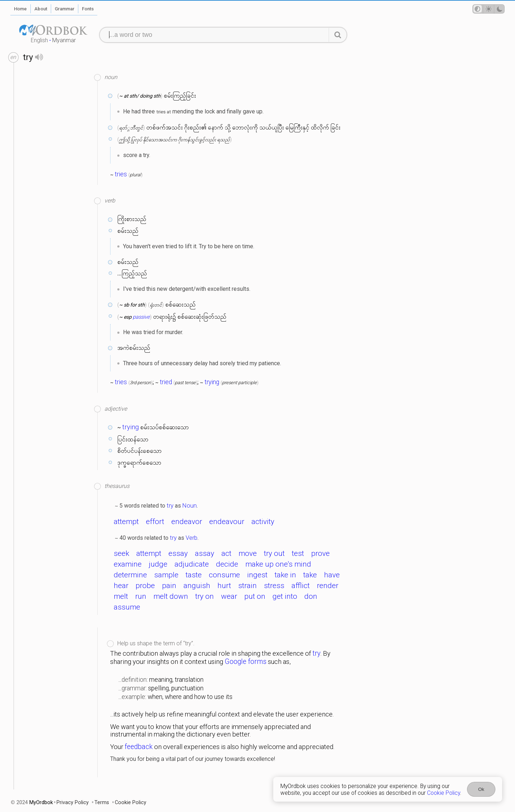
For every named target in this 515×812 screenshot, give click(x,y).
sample (166, 575)
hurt (224, 586)
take (310, 575)
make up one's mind (278, 564)
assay (205, 553)
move (248, 553)
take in (285, 575)
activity (263, 522)
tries (121, 174)
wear (229, 596)
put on (255, 596)
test (298, 553)
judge (158, 564)
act (226, 553)
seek (121, 553)
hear (121, 586)
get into (285, 596)
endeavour (227, 522)
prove (320, 553)
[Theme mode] (489, 9)
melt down (171, 596)
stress (274, 586)
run (141, 596)
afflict (301, 586)
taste (194, 575)
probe (145, 586)
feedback (139, 747)
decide (227, 564)
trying (212, 382)
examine (128, 564)
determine (130, 575)
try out (274, 553)
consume (224, 575)
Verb (192, 538)
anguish (197, 586)
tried (166, 382)
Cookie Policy (443, 793)
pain (169, 586)
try (170, 505)
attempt (126, 522)
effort (155, 522)
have (332, 575)
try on (205, 596)
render (328, 586)
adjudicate (192, 564)
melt (121, 596)
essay (178, 553)
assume (127, 607)
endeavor (187, 522)
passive (141, 317)
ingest (257, 575)
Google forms (246, 662)
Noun (190, 505)
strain (247, 586)
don (311, 596)
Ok (481, 789)
